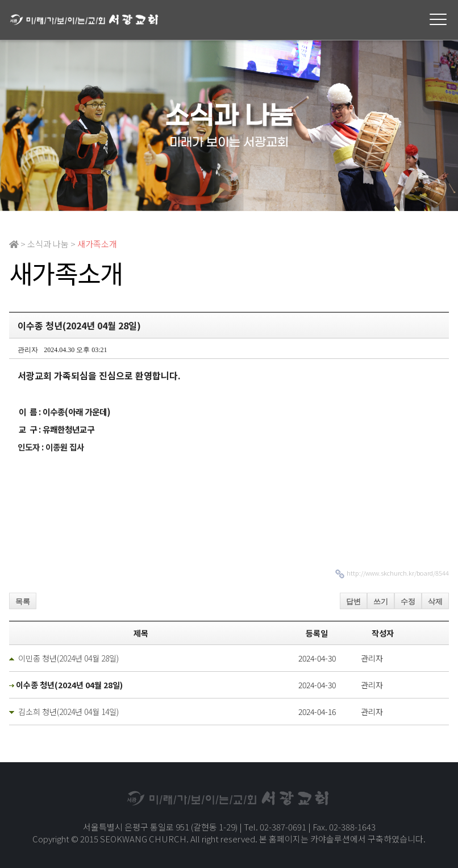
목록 (23, 602)
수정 (408, 602)
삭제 (435, 602)
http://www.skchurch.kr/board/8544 (398, 573)
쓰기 (381, 602)
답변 (353, 602)
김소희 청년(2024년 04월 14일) (68, 712)
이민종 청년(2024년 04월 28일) (68, 658)
